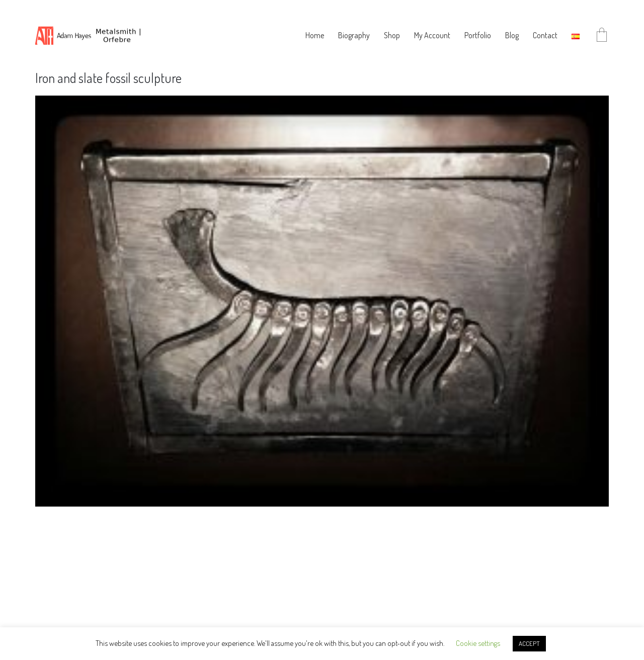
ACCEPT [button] (529, 643)
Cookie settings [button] (478, 643)
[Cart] (602, 35)
